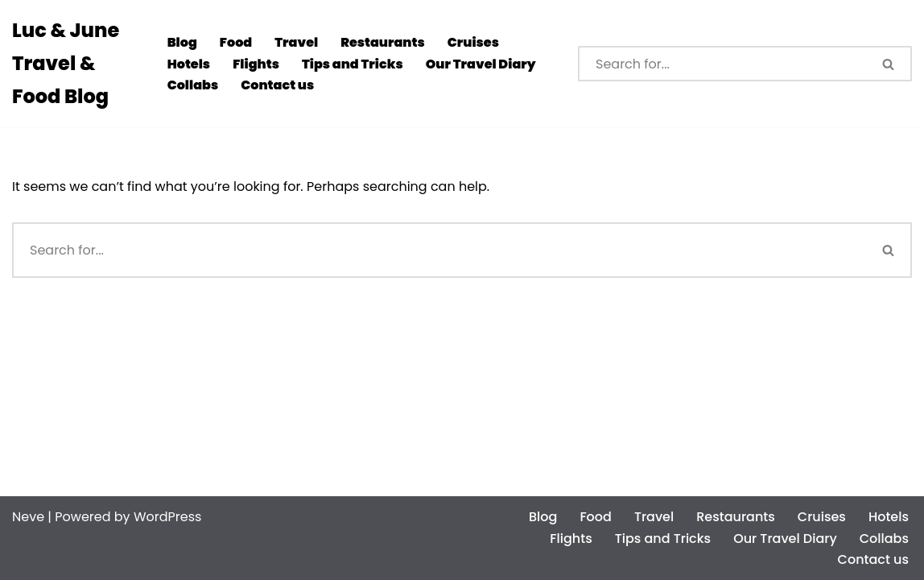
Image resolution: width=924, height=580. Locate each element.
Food (236, 42)
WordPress (168, 517)
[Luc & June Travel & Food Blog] (76, 64)
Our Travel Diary (481, 64)
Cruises (473, 42)
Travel (296, 42)
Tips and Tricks (353, 64)
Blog (182, 42)
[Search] (722, 64)
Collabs (193, 85)
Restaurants (383, 42)
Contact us (277, 85)
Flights (256, 64)
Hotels (189, 64)
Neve (28, 517)
